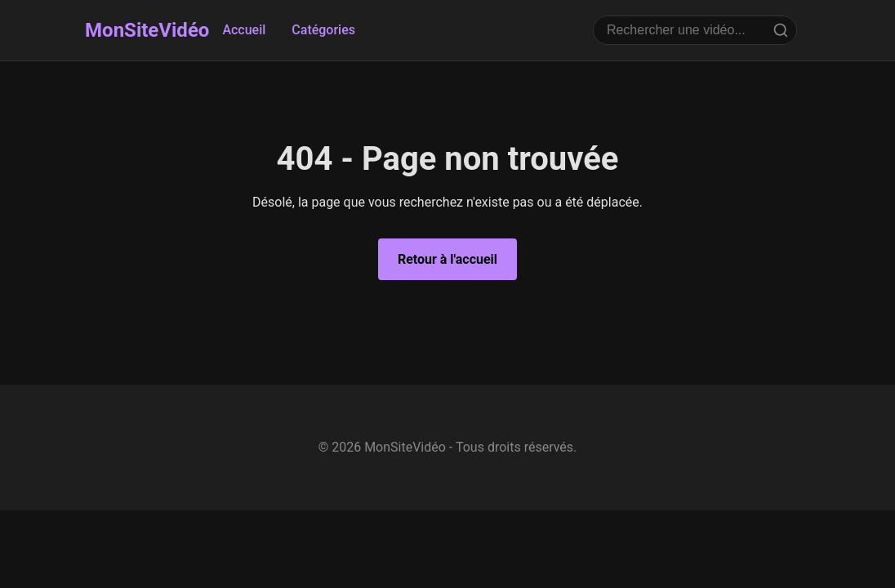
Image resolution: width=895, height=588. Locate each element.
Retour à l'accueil (447, 259)
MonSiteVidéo (147, 30)
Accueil (244, 30)
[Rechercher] (781, 30)
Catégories (323, 30)
